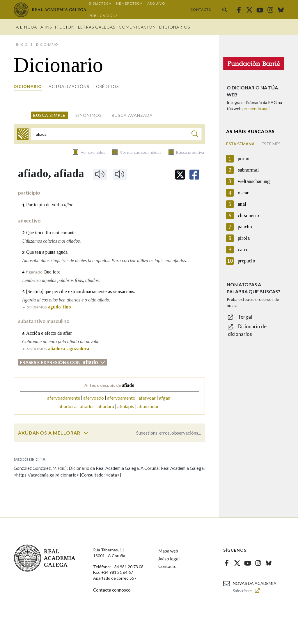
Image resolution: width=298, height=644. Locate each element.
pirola (244, 238)
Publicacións (103, 16)
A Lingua (26, 27)
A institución (57, 27)
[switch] (86, 433)
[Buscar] (195, 135)
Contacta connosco (112, 590)
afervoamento (121, 398)
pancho (245, 227)
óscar (243, 193)
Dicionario (28, 86)
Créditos (108, 86)
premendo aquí (256, 108)
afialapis (126, 406)
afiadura (106, 406)
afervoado (94, 398)
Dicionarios (175, 27)
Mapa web (168, 551)
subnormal (248, 170)
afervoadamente (64, 398)
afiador (87, 406)
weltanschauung (254, 181)
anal (242, 204)
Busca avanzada (132, 115)
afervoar (147, 398)
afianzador (148, 406)
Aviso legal (169, 559)
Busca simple (49, 115)
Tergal (245, 317)
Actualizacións (69, 86)
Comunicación (137, 27)
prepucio (246, 261)
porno (244, 159)
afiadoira (68, 406)
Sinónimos (89, 115)
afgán (165, 398)
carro (243, 249)
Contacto (201, 9)
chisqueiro (248, 215)
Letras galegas (97, 27)
